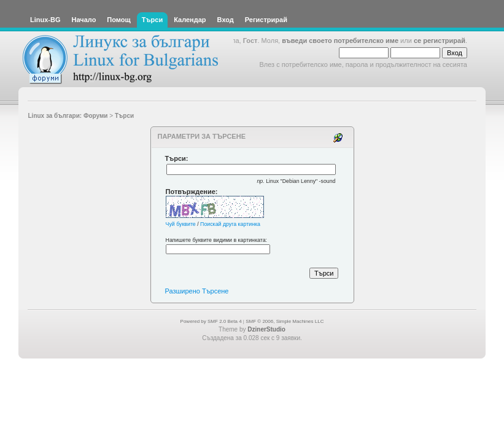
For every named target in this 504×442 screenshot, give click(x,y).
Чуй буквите (181, 224)
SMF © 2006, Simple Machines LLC (285, 321)
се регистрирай (440, 41)
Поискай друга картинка (230, 224)
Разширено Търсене (197, 291)
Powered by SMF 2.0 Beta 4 (211, 321)
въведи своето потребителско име (340, 41)
